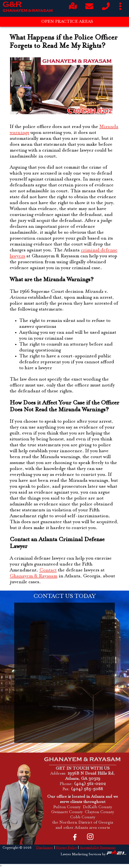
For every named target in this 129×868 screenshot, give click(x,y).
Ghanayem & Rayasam (34, 576)
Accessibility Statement (98, 848)
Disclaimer (45, 848)
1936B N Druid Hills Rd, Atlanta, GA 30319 (90, 776)
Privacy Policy (67, 848)
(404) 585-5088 (87, 789)
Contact (48, 570)
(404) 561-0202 (90, 784)
